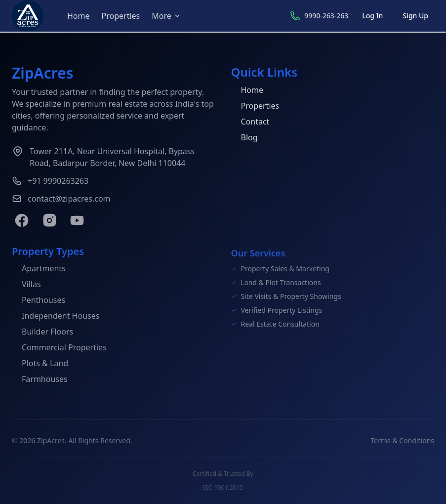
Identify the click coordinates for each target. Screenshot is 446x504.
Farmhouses (40, 380)
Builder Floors (42, 333)
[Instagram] (49, 220)
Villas (26, 286)
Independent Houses (56, 317)
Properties (121, 16)
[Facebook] (22, 220)
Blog (244, 138)
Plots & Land (40, 365)
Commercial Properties (59, 349)
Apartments (39, 270)
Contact (250, 122)
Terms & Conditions (403, 442)
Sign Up (415, 16)
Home (79, 16)
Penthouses (39, 301)
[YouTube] (77, 220)
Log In (372, 16)
